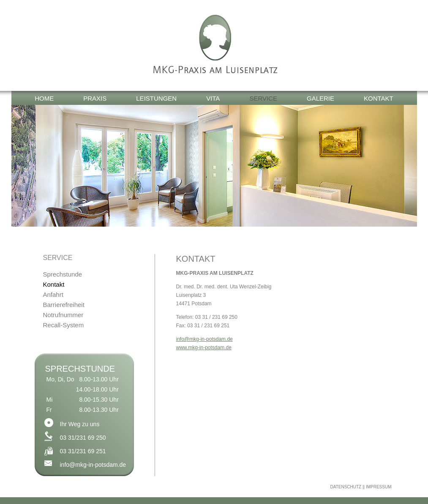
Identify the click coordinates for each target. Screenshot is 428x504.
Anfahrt (53, 294)
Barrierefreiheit (64, 305)
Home (44, 98)
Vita (213, 98)
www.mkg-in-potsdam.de (204, 348)
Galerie (320, 98)
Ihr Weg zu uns (80, 424)
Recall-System (64, 325)
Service (263, 98)
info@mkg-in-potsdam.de (93, 465)
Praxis (95, 98)
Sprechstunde (63, 274)
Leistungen (156, 98)
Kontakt (379, 98)
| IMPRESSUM (378, 487)
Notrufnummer (63, 315)
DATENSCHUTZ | (347, 487)
